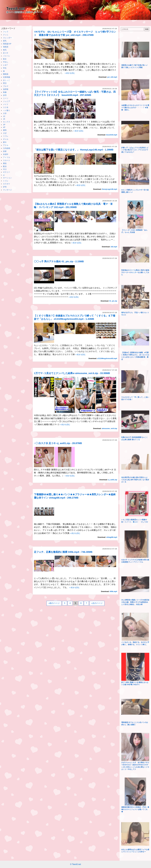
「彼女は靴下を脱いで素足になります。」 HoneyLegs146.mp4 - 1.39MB (74, 150)
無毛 (5, 50)
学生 (5, 68)
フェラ (6, 32)
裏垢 (5, 163)
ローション (7, 178)
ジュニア (7, 101)
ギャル (6, 139)
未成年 (6, 154)
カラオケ (7, 184)
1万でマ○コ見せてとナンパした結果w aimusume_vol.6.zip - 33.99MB (72, 373)
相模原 (6, 47)
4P (4, 127)
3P (4, 125)
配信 (5, 166)
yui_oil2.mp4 (112, 77)
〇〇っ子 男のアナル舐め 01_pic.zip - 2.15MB (59, 261)
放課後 (6, 89)
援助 (5, 130)
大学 (5, 113)
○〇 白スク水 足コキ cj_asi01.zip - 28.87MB (58, 443)
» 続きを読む (70, 73)
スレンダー (7, 38)
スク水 (6, 107)
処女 (5, 59)
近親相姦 (7, 77)
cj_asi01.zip (113, 480)
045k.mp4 (113, 591)
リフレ (6, 136)
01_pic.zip (113, 301)
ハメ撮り (7, 110)
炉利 (5, 187)
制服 (5, 92)
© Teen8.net (75, 864)
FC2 (5, 169)
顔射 (5, 151)
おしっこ (7, 80)
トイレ (6, 181)
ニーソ (6, 98)
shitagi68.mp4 (112, 537)
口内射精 (7, 148)
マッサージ (7, 190)
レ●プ (5, 65)
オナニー (7, 172)
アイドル (7, 157)
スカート (7, 160)
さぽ (5, 133)
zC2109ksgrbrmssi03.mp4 (107, 358)
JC (4, 116)
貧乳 (5, 41)
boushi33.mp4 (112, 135)
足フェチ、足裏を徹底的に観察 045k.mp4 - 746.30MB (63, 552)
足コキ (6, 53)
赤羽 (5, 95)
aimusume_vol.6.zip (109, 428)
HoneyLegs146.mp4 (109, 189)
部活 (5, 83)
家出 (5, 142)
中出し (6, 62)
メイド (6, 104)
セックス (7, 122)
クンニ (6, 35)
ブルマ (6, 86)
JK (4, 119)
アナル (6, 145)
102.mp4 (114, 247)
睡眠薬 (6, 74)
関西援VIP (7, 44)
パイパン (7, 56)
